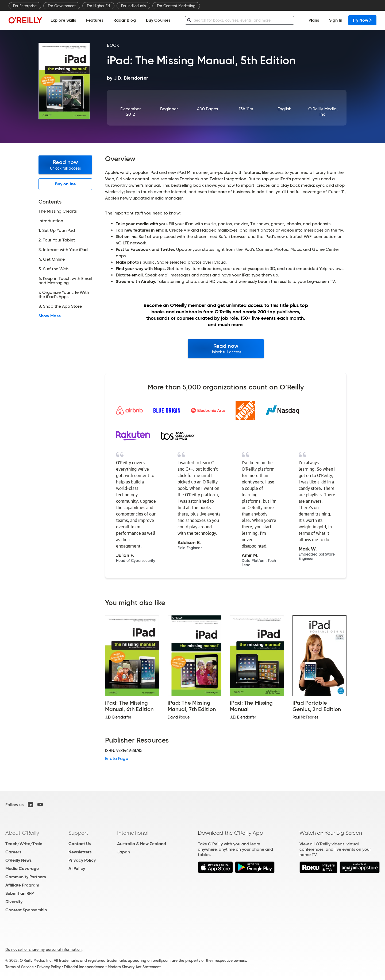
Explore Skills (63, 20)
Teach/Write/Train (24, 844)
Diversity (14, 902)
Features (95, 20)
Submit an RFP (20, 893)
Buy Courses (158, 20)
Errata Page (117, 758)
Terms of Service (20, 967)
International (133, 833)
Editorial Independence (84, 967)
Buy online (65, 184)
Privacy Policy (82, 860)
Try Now (362, 20)
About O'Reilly (22, 833)
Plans (314, 20)
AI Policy (77, 868)
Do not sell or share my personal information (43, 950)
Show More (50, 316)
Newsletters (80, 852)
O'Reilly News (18, 860)
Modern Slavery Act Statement (134, 967)
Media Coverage (22, 868)
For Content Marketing (176, 6)
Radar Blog (125, 20)
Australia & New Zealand (142, 844)
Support (78, 833)
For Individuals (133, 6)
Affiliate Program (22, 885)
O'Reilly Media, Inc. (323, 112)
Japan (124, 852)
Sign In (336, 20)
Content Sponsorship (26, 910)
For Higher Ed (98, 6)
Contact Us (80, 844)
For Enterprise (25, 6)
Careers (13, 852)
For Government (62, 6)
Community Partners (26, 877)
